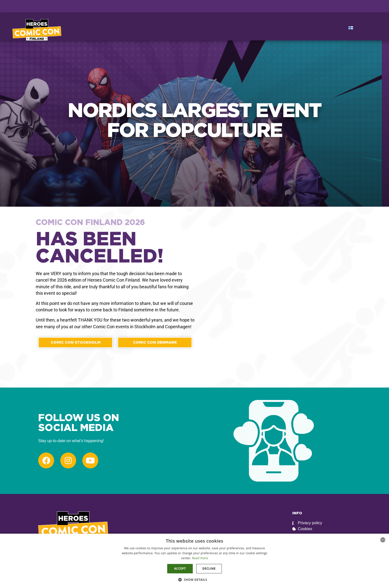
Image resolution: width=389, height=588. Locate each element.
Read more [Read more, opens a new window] (200, 558)
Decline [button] (209, 569)
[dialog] (194, 561)
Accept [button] (180, 569)
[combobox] (383, 540)
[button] (194, 580)
